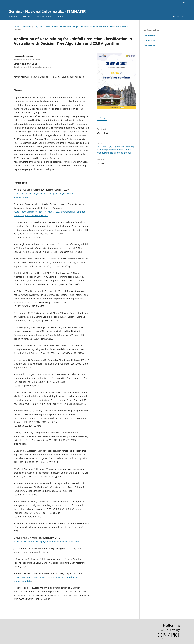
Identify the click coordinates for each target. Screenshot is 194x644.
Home (16, 27)
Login (182, 2)
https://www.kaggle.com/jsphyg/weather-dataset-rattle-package (47, 542)
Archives (26, 17)
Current (13, 17)
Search (178, 17)
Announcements (44, 17)
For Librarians (150, 45)
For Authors (149, 40)
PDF (103, 118)
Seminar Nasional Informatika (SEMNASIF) (48, 11)
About (60, 17)
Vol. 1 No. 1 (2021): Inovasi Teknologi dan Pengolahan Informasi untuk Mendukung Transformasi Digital (81, 27)
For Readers (149, 36)
